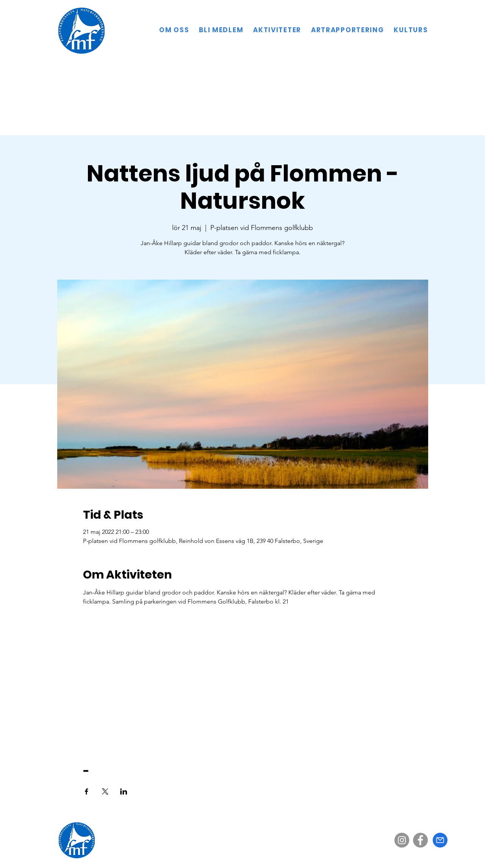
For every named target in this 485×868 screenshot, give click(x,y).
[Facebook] (420, 840)
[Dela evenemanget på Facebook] (87, 791)
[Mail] (440, 840)
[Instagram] (402, 840)
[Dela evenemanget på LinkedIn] (124, 791)
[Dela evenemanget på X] (105, 791)
